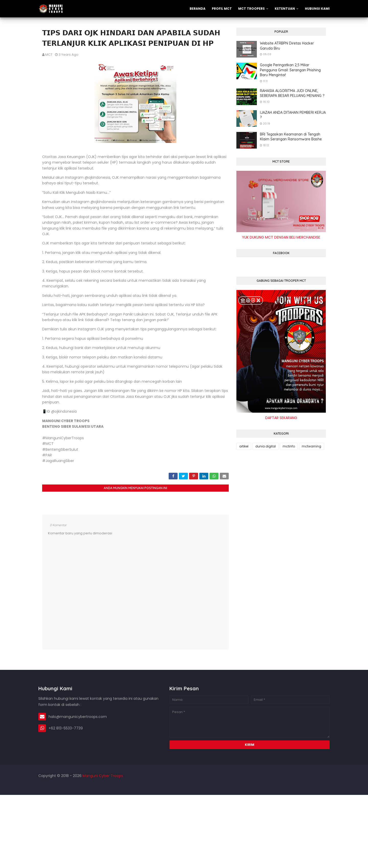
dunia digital (266, 446)
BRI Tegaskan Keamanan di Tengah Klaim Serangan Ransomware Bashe (291, 137)
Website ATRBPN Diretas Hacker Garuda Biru (287, 46)
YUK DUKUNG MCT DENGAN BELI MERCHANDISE (281, 237)
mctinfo (289, 446)
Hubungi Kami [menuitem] (317, 9)
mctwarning (312, 446)
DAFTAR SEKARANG (281, 418)
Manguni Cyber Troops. (103, 776)
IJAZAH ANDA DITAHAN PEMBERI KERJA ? (293, 115)
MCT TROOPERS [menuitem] (251, 9)
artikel (244, 446)
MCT (49, 55)
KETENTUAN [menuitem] (285, 9)
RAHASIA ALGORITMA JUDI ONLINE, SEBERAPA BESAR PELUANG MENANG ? (292, 93)
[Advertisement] (153, 831)
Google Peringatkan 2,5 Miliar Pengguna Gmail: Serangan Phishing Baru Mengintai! (290, 70)
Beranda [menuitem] (198, 9)
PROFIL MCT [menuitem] (222, 9)
